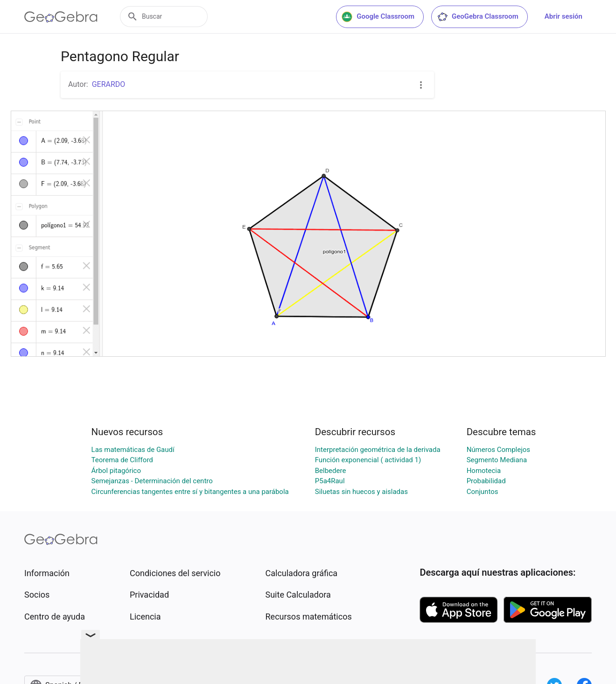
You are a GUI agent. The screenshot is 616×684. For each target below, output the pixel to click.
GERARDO (109, 84)
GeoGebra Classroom (478, 17)
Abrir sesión (563, 16)
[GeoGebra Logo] (61, 17)
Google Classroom (378, 17)
